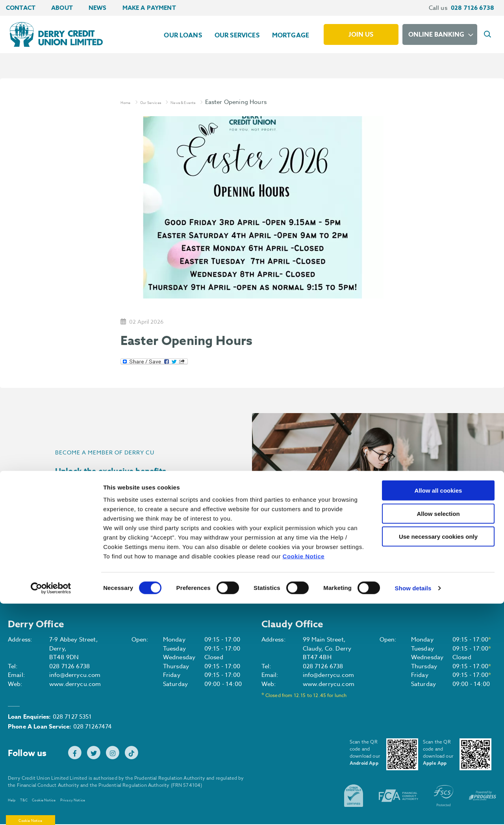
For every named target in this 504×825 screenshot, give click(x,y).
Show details (413, 809)
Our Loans (183, 35)
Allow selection (438, 735)
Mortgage (291, 35)
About (62, 8)
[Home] (52, 34)
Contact (21, 8)
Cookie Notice (304, 778)
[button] (489, 35)
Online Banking (436, 35)
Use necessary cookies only (438, 758)
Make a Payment (149, 8)
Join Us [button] (89, 535)
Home (129, 102)
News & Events (213, 102)
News (98, 8)
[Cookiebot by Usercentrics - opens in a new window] (51, 810)
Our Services (237, 35)
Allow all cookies (438, 712)
